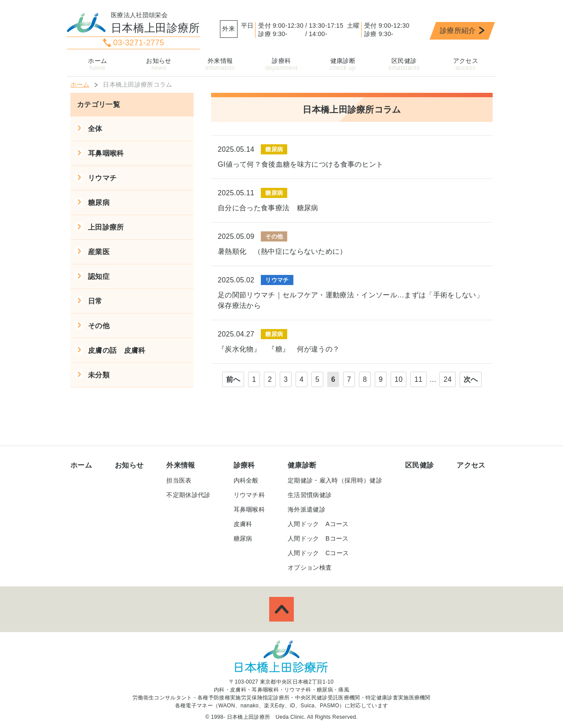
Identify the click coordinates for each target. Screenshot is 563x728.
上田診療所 (106, 227)
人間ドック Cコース (318, 553)
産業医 (99, 252)
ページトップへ (281, 609)
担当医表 (179, 480)
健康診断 (343, 61)
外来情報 (220, 61)
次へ (471, 379)
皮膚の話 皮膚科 (117, 350)
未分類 (99, 375)
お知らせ (159, 61)
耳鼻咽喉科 (106, 153)
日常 (95, 301)
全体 (95, 129)
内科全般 (246, 480)
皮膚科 (243, 524)
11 (418, 379)
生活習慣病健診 (310, 495)
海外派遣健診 (307, 509)
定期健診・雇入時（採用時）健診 (335, 480)
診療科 (281, 61)
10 (398, 379)
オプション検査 (310, 567)
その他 (99, 326)
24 (447, 379)
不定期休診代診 (188, 495)
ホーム (97, 61)
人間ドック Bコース (318, 538)
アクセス (466, 61)
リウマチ (102, 178)
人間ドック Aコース (318, 524)
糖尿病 (99, 203)
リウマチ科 (249, 495)
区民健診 (404, 61)
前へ (233, 379)
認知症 (99, 276)
